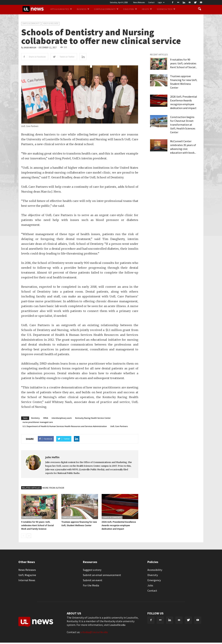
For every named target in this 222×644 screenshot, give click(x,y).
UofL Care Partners (119, 426)
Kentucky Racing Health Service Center (93, 418)
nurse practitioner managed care (38, 422)
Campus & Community (106, 9)
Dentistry (35, 418)
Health (147, 9)
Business (83, 9)
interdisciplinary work (62, 418)
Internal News (27, 580)
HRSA (46, 418)
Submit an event (93, 580)
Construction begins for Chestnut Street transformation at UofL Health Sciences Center (183, 125)
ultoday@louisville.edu (94, 632)
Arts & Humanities (61, 9)
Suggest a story (92, 570)
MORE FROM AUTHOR (53, 488)
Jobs (150, 585)
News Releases (139, 2)
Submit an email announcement (102, 575)
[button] (199, 9)
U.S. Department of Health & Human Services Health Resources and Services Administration (65, 426)
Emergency (154, 580)
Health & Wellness (51, 23)
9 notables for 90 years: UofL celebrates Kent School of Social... (184, 63)
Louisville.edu (117, 625)
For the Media (91, 585)
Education (130, 9)
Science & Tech (166, 9)
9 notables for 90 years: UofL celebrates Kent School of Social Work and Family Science (37, 525)
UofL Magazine (27, 575)
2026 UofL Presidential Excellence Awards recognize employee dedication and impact (119, 525)
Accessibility (155, 570)
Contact (151, 2)
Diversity (153, 575)
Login (161, 2)
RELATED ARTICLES (31, 488)
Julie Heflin (30, 48)
